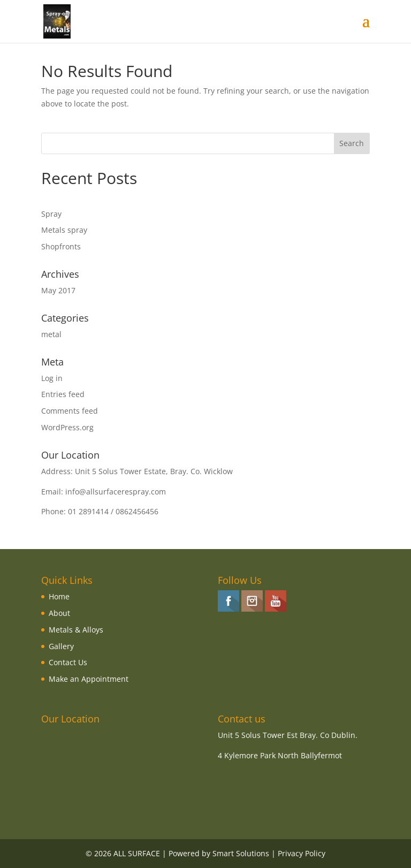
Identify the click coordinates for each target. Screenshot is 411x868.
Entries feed (63, 394)
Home (59, 596)
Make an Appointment (89, 679)
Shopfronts (61, 246)
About (59, 613)
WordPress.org (67, 427)
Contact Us (68, 662)
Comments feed (70, 411)
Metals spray (64, 230)
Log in (52, 378)
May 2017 (58, 290)
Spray (51, 214)
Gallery (61, 646)
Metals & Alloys (76, 630)
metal (51, 334)
